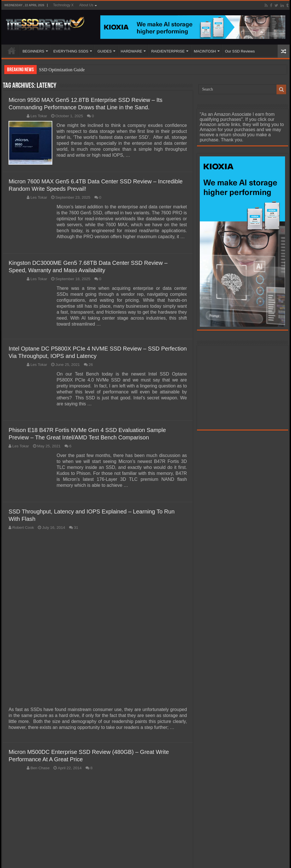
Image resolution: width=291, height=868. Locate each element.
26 (91, 365)
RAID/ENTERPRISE (168, 51)
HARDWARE (131, 51)
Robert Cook (23, 528)
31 (76, 528)
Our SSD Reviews (240, 51)
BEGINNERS (33, 51)
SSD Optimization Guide (62, 70)
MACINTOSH (205, 51)
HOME (12, 51)
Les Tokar (39, 116)
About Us (86, 5)
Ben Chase (40, 768)
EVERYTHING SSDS (71, 51)
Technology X (63, 5)
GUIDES (105, 51)
